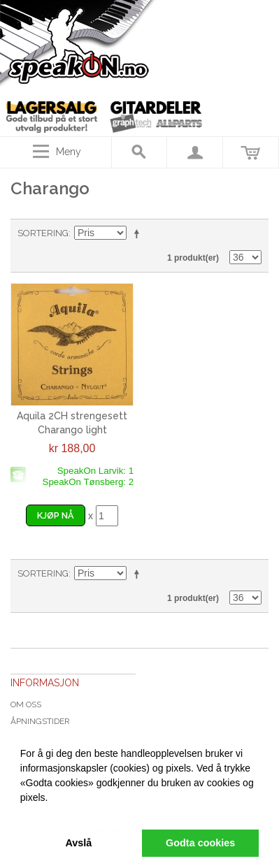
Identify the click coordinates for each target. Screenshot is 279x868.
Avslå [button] (78, 843)
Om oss (26, 704)
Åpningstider (40, 721)
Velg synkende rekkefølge (139, 233)
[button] (22, 813)
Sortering (43, 233)
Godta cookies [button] (200, 843)
